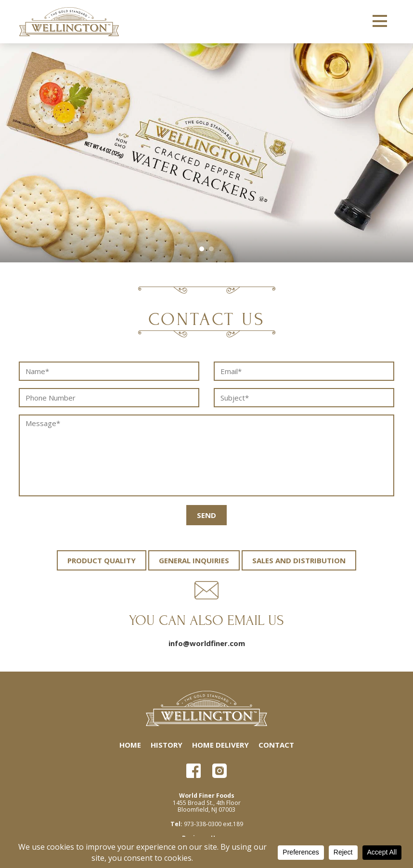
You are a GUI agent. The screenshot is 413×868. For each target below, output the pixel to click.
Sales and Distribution (299, 560)
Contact (276, 745)
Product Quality (102, 560)
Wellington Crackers (69, 22)
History (167, 745)
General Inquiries (194, 560)
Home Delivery (220, 745)
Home (130, 745)
